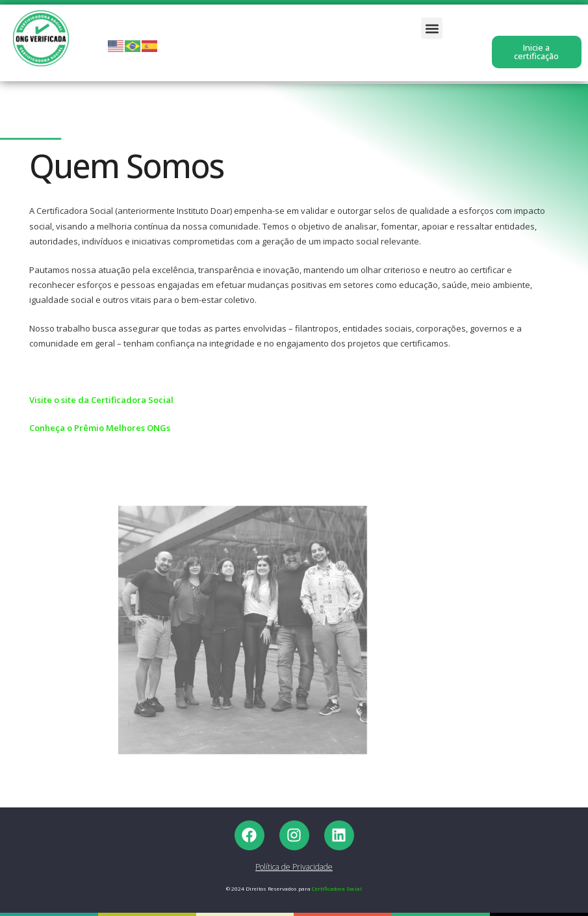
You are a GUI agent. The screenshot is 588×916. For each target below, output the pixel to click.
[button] (432, 28)
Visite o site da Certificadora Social (101, 400)
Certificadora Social (337, 888)
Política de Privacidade (294, 867)
